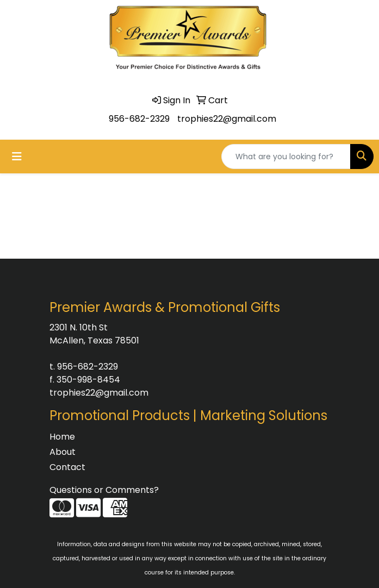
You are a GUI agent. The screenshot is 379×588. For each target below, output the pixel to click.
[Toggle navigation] (17, 157)
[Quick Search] (286, 157)
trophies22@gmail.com (227, 119)
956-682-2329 (139, 119)
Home (62, 437)
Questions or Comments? (104, 490)
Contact (67, 467)
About (63, 452)
